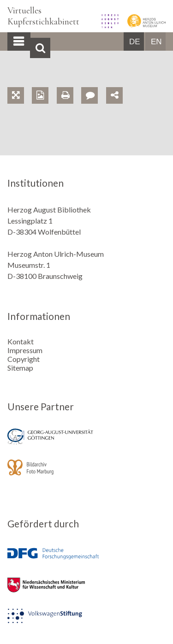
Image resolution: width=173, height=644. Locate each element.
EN (156, 42)
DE (135, 42)
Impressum (25, 350)
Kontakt (21, 341)
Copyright (24, 359)
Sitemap (20, 368)
